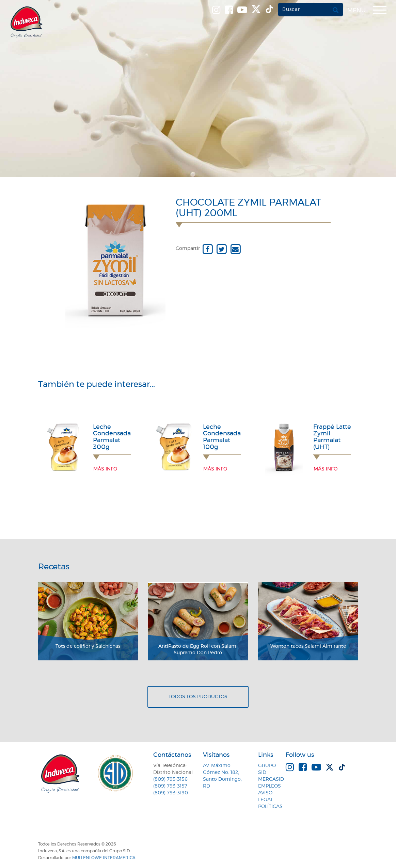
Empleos (270, 786)
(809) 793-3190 (171, 793)
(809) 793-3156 (170, 779)
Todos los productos (198, 697)
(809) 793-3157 (170, 786)
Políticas (270, 807)
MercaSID (271, 779)
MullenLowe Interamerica (104, 858)
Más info (105, 469)
